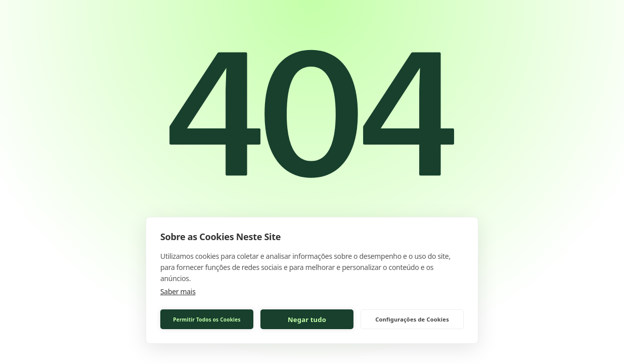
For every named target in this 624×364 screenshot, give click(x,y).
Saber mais (178, 291)
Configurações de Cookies (412, 319)
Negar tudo (307, 320)
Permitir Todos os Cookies (207, 320)
